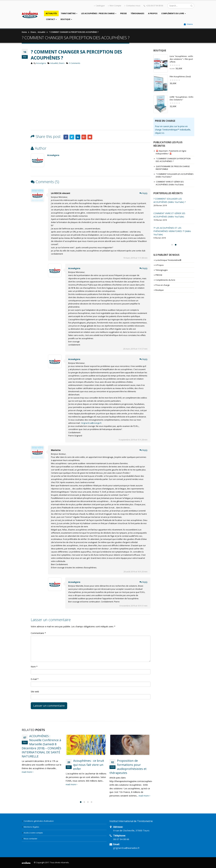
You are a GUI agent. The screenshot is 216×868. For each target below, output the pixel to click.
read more (28, 772)
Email (90, 137)
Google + (84, 137)
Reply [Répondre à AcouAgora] (143, 268)
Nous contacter (31, 839)
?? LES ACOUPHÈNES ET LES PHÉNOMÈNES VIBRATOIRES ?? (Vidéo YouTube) (172, 231)
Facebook (66, 137)
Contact (51, 19)
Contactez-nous (132, 6)
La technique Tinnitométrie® (168, 260)
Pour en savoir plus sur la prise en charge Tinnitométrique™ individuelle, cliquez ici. (173, 130)
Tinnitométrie (68, 13)
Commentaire (38, 633)
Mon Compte (115, 6)
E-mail (35, 679)
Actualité (54, 63)
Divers (62, 63)
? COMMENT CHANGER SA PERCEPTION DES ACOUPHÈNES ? (173, 160)
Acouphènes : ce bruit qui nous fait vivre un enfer (89, 765)
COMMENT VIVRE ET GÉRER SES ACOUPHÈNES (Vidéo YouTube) (170, 183)
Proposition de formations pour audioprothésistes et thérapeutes (128, 767)
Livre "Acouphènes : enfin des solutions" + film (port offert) (181, 59)
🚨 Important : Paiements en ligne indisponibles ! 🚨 (171, 152)
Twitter (72, 137)
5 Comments (75, 63)
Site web (35, 692)
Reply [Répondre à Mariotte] (143, 450)
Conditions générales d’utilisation (39, 821)
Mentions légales (31, 827)
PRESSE (123, 13)
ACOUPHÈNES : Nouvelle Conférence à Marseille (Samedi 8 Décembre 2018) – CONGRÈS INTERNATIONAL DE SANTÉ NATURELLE (41, 746)
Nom (34, 667)
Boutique (65, 19)
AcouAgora (41, 63)
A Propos (153, 13)
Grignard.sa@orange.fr (91, 423)
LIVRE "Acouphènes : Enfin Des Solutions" (181, 98)
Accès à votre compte (33, 833)
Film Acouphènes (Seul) (180, 76)
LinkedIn (78, 137)
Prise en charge (163, 285)
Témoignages (137, 13)
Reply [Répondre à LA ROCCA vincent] (143, 193)
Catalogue (99, 6)
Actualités (51, 13)
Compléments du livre (173, 13)
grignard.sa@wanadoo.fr (126, 848)
